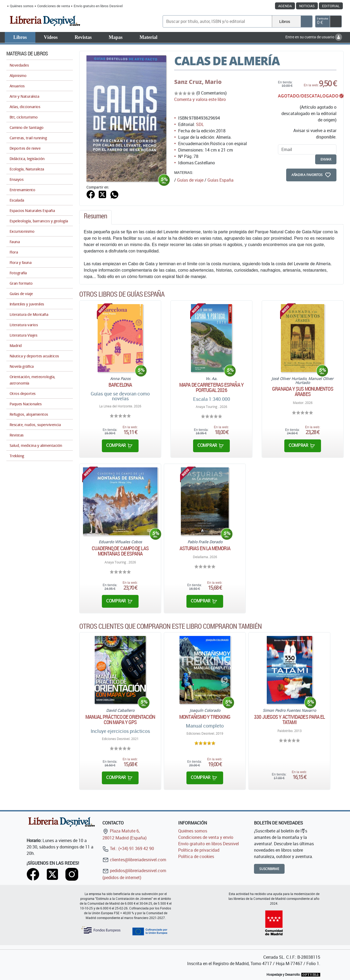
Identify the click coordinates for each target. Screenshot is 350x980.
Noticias (307, 6)
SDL (200, 124)
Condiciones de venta (54, 6)
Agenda (285, 6)
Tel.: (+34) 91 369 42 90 (128, 848)
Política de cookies (196, 856)
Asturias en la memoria (205, 548)
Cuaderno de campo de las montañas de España (120, 551)
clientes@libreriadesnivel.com (134, 860)
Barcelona (120, 385)
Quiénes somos (22, 6)
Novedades (19, 65)
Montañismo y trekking (205, 717)
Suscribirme (269, 869)
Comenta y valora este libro (200, 99)
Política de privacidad (199, 850)
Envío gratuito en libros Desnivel (98, 6)
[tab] (95, 217)
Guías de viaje (190, 180)
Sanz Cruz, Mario (198, 82)
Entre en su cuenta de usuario (314, 37)
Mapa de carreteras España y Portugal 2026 (211, 387)
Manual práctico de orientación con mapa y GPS (120, 720)
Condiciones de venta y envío (206, 837)
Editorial (331, 6)
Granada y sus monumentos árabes (303, 391)
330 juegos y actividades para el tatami (289, 720)
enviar (326, 159)
